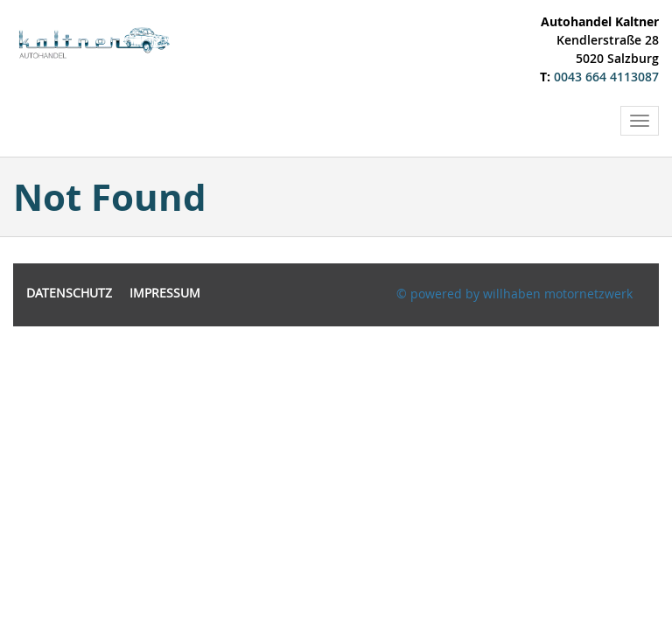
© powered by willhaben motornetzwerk (514, 294)
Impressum (165, 293)
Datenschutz (69, 293)
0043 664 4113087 (606, 77)
